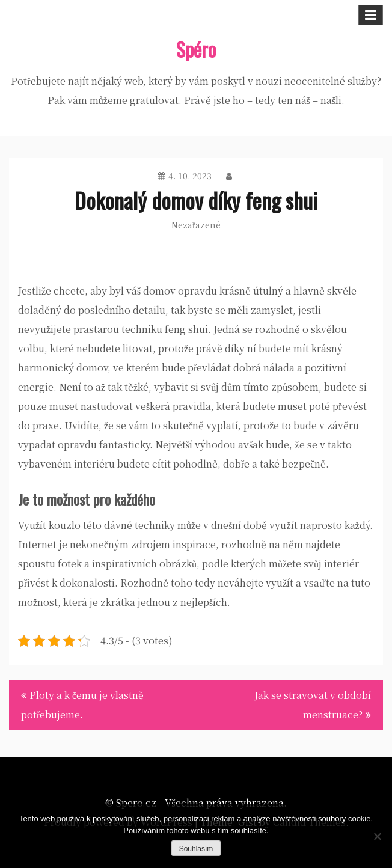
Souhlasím (196, 849)
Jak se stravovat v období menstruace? (313, 705)
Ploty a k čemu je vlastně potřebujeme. (82, 705)
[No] (377, 836)
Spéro (196, 49)
